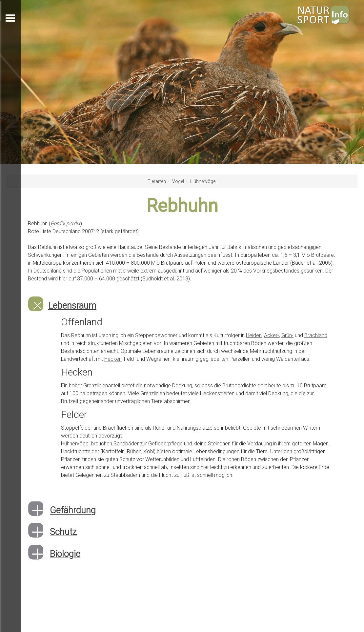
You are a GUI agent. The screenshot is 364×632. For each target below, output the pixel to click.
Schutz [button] (63, 532)
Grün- (287, 335)
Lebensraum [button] (72, 306)
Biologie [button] (65, 554)
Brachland (316, 335)
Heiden (254, 335)
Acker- (272, 335)
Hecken (113, 359)
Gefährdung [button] (73, 510)
